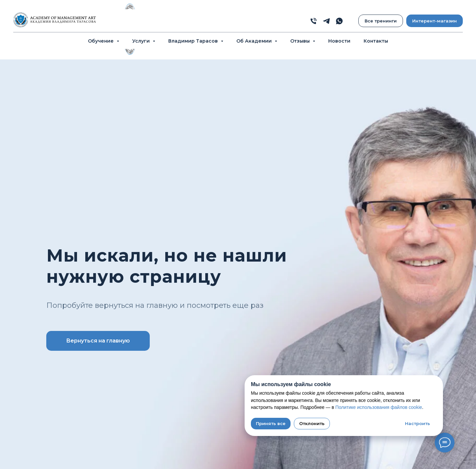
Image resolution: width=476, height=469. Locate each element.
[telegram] (326, 21)
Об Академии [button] (255, 41)
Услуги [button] (142, 41)
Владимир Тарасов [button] (194, 41)
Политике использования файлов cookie (379, 407)
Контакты (376, 41)
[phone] (314, 21)
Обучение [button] (101, 41)
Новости (339, 41)
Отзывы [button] (301, 41)
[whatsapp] (339, 21)
